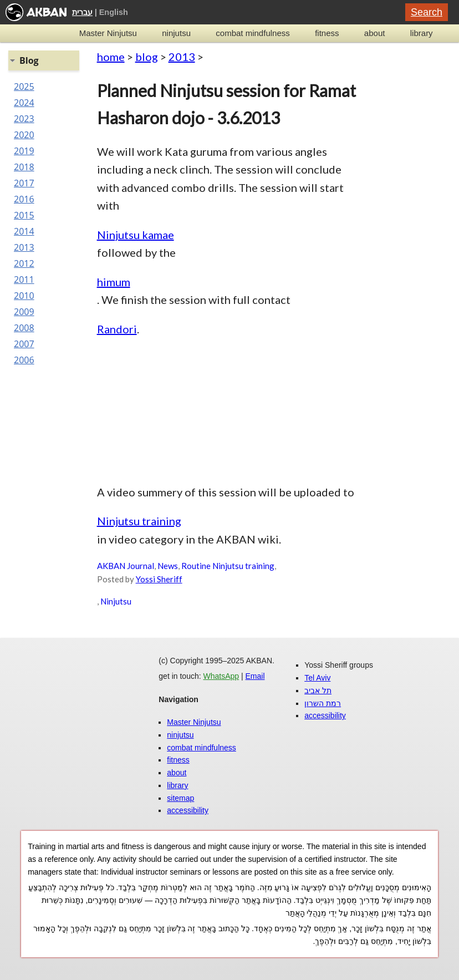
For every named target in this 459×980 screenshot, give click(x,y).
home (111, 57)
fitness (327, 33)
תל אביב (318, 690)
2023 (24, 119)
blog (147, 57)
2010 (24, 296)
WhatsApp (221, 676)
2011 (24, 280)
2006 (24, 360)
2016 (24, 199)
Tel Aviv (317, 678)
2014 (24, 231)
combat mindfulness (253, 33)
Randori (117, 329)
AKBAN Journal (126, 566)
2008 (24, 328)
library (422, 33)
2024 (24, 103)
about (375, 33)
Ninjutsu (116, 601)
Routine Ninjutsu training (228, 566)
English (114, 12)
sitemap (180, 798)
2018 (24, 167)
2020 (24, 135)
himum (114, 282)
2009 (24, 312)
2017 (24, 183)
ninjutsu (176, 33)
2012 (24, 263)
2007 (24, 344)
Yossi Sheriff (159, 579)
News (168, 566)
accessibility (188, 810)
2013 (182, 57)
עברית (82, 12)
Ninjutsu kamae (136, 235)
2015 (24, 215)
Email (255, 676)
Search (427, 12)
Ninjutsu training (139, 521)
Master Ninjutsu (108, 33)
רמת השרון (323, 703)
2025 (24, 87)
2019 (24, 151)
